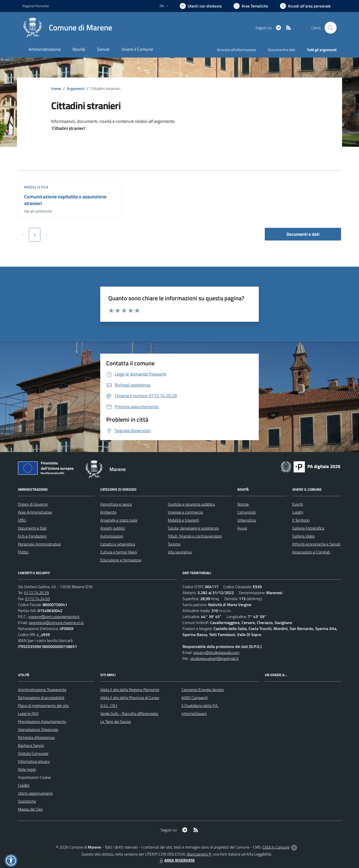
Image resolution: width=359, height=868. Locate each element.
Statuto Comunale (33, 753)
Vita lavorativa (180, 552)
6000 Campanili (195, 698)
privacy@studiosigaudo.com (216, 652)
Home (56, 88)
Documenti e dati (303, 234)
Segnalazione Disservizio (38, 729)
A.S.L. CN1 (109, 706)
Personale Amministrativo (39, 544)
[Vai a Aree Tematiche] (251, 6)
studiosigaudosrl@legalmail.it (214, 658)
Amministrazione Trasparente (42, 690)
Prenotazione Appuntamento (42, 721)
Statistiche (27, 801)
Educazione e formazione (121, 560)
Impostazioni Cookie (34, 777)
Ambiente (108, 512)
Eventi (298, 504)
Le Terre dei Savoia (116, 721)
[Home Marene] (67, 28)
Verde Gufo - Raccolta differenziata (129, 713)
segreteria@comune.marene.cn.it (56, 623)
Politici (23, 552)
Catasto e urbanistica (118, 544)
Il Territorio (301, 520)
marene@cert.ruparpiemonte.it (54, 617)
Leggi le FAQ (28, 713)
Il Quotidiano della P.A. (200, 706)
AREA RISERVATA (177, 860)
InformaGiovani (194, 713)
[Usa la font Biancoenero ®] (201, 6)
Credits (24, 785)
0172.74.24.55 (38, 599)
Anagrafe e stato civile (119, 520)
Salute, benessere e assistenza (193, 528)
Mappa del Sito (30, 809)
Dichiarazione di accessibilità (41, 698)
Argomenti (76, 88)
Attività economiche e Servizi (316, 544)
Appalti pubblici (113, 528)
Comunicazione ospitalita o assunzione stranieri (65, 200)
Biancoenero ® (199, 854)
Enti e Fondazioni (32, 536)
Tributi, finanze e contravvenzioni (195, 536)
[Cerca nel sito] (331, 28)
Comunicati (247, 512)
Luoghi (298, 512)
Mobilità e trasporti (183, 520)
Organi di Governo (33, 504)
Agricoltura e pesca (116, 504)
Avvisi (242, 528)
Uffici (22, 520)
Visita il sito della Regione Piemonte (130, 690)
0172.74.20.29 (37, 593)
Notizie (243, 504)
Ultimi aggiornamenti (35, 793)
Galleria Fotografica (308, 528)
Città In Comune (276, 847)
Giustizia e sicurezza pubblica (191, 504)
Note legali (27, 769)
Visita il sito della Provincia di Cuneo (130, 698)
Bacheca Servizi (31, 745)
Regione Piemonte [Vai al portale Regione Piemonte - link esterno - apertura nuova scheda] (36, 6)
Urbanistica (247, 520)
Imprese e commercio (185, 512)
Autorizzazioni (112, 536)
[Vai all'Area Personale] (305, 6)
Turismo (174, 544)
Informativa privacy (34, 761)
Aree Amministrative (35, 512)
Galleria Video (303, 536)
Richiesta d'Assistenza (36, 737)
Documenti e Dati (32, 528)
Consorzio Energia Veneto (203, 690)
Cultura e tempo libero (119, 552)
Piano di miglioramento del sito (43, 706)
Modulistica (36, 187)
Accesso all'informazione (236, 50)
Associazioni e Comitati (311, 552)
